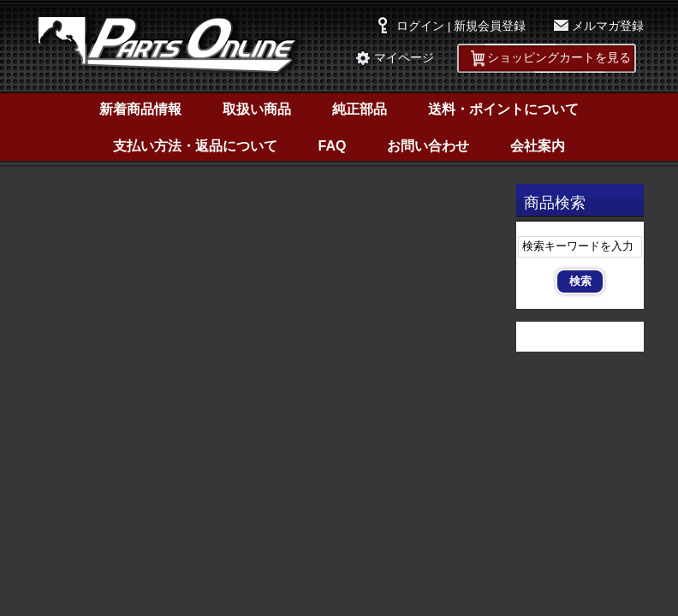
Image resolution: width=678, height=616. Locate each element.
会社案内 (538, 146)
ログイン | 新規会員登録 (461, 26)
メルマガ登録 (608, 26)
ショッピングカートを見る (559, 58)
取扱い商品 (257, 109)
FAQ (333, 146)
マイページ (404, 58)
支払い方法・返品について (195, 146)
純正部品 (360, 109)
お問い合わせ (428, 146)
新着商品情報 (140, 109)
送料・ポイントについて (503, 109)
